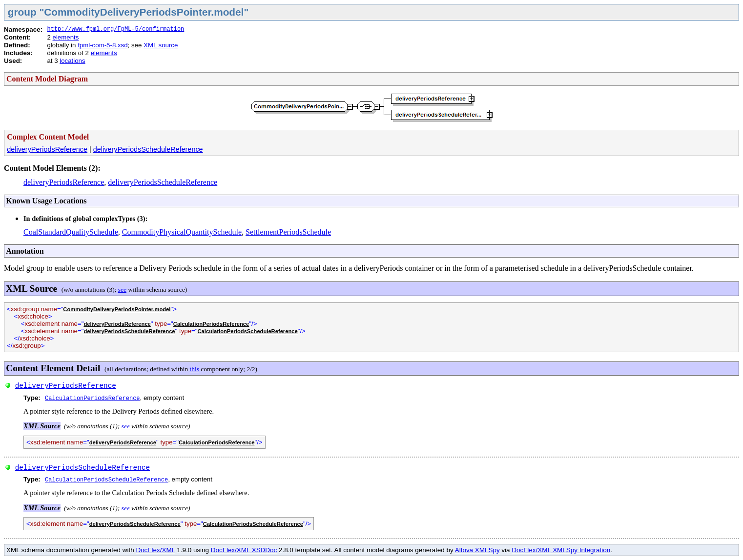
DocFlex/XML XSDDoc (244, 550)
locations (72, 61)
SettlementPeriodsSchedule (288, 232)
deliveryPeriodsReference (47, 149)
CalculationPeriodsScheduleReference (248, 331)
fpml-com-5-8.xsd (103, 45)
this (195, 369)
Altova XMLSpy (477, 550)
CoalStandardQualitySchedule (71, 232)
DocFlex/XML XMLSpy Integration (561, 550)
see (122, 290)
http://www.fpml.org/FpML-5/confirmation (115, 29)
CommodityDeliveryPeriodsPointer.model (117, 309)
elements (66, 37)
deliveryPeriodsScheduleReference (148, 149)
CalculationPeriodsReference (211, 324)
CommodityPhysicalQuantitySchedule (182, 232)
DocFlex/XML (155, 550)
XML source (161, 45)
